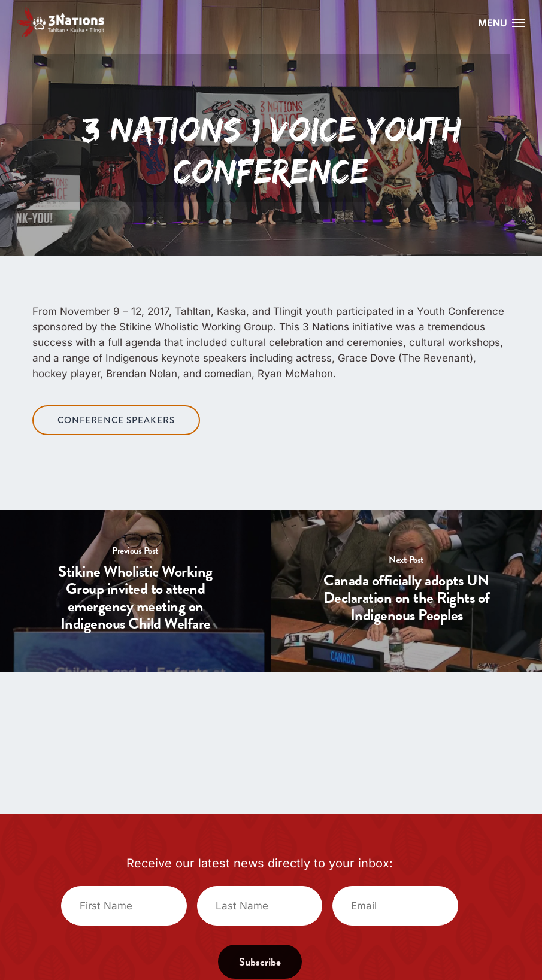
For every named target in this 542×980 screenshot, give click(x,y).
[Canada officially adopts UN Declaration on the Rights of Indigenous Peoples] (406, 591)
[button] (519, 22)
